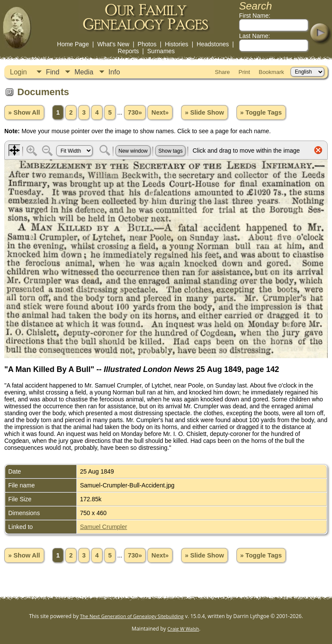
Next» (160, 112)
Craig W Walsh (183, 629)
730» (135, 112)
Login (18, 72)
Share (222, 72)
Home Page (73, 44)
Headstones (213, 44)
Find (53, 72)
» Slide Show (204, 112)
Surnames (161, 51)
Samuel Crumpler (104, 527)
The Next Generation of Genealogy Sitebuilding (132, 616)
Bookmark (271, 72)
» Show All (24, 112)
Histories (176, 44)
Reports (128, 51)
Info (114, 72)
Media (84, 72)
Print (244, 72)
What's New (113, 44)
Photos (147, 44)
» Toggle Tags (261, 112)
